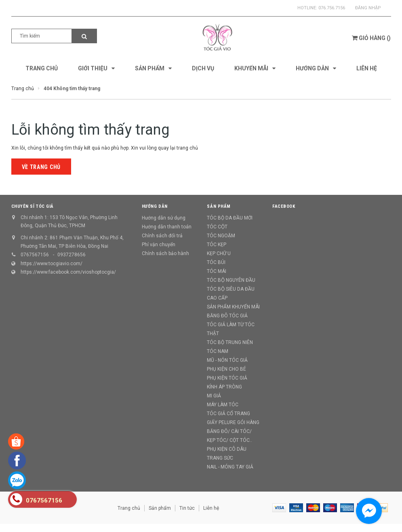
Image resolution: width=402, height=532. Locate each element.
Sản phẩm (160, 508)
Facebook (284, 206)
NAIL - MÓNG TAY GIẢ (230, 467)
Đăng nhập (368, 8)
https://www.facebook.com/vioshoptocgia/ (68, 272)
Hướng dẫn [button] (155, 206)
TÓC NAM (218, 351)
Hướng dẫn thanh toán (167, 227)
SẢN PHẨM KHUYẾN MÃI (233, 307)
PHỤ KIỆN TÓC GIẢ (227, 378)
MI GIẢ (214, 396)
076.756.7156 (332, 8)
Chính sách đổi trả (162, 236)
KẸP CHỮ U (219, 253)
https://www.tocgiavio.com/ (52, 264)
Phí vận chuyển (159, 245)
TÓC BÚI (216, 262)
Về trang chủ (41, 167)
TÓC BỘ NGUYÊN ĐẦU (231, 280)
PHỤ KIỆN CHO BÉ (226, 369)
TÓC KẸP (217, 245)
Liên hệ (211, 508)
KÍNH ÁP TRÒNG (224, 387)
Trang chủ (129, 508)
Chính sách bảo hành (165, 253)
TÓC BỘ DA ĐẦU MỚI (230, 218)
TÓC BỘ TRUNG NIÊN (230, 342)
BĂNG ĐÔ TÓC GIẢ (227, 316)
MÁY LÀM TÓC (223, 405)
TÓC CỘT (217, 227)
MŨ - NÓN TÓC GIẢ (227, 360)
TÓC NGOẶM (221, 236)
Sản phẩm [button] (219, 206)
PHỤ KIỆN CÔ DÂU (227, 449)
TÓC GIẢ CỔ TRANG (228, 414)
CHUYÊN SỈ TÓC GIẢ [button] (33, 206)
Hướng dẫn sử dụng (164, 218)
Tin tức (187, 508)
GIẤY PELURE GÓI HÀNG (233, 422)
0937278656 (72, 255)
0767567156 (35, 255)
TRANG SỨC (220, 458)
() (371, 38)
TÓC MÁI (217, 271)
